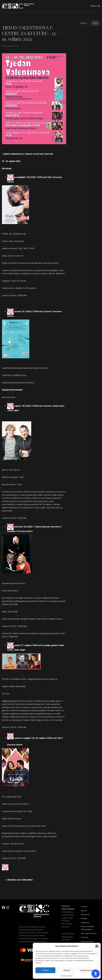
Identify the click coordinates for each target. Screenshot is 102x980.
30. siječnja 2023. (12, 46)
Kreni (96, 23)
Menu (96, 6)
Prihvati (45, 970)
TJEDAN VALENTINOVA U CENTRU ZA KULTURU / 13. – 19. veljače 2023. (31, 33)
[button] (97, 946)
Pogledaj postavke (88, 970)
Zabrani (67, 970)
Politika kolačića (67, 976)
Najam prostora (87, 941)
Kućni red (85, 937)
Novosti (84, 911)
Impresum (85, 923)
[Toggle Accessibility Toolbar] (96, 974)
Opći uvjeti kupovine (89, 933)
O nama (84, 907)
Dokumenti (85, 915)
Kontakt (84, 919)
